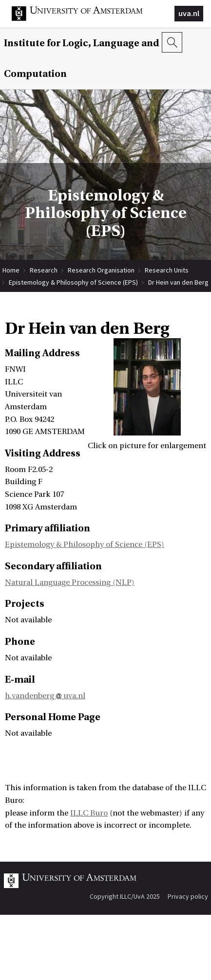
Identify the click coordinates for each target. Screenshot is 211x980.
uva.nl (189, 13)
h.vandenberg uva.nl (45, 696)
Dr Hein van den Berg (178, 282)
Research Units (167, 270)
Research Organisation (101, 270)
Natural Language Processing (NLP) (70, 582)
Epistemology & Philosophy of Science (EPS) (73, 282)
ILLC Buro (89, 813)
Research (44, 270)
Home (11, 270)
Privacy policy (188, 896)
